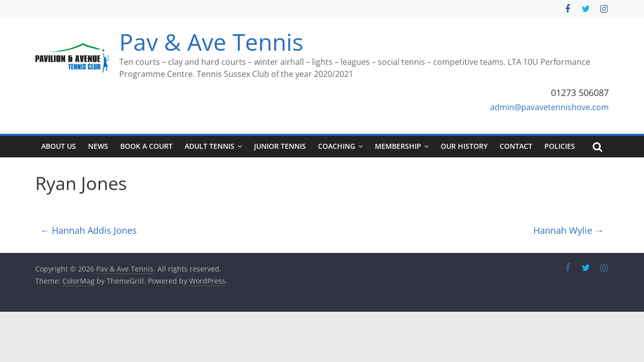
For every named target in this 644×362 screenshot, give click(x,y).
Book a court (146, 146)
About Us (59, 146)
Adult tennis (210, 146)
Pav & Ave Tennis (211, 42)
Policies (560, 146)
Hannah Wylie (569, 230)
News (98, 146)
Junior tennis (280, 146)
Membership (398, 146)
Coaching (337, 146)
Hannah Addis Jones (89, 230)
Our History (464, 146)
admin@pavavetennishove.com (549, 107)
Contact (516, 146)
